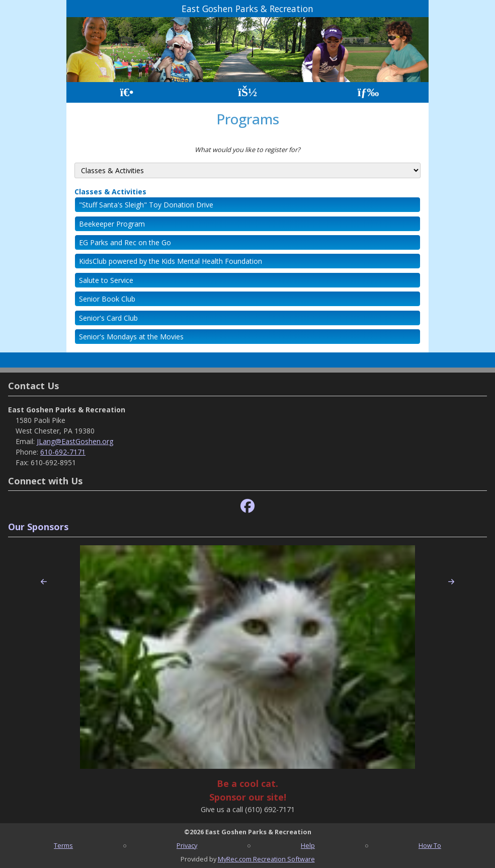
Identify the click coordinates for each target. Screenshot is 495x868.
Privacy (187, 845)
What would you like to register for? (247, 150)
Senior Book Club (107, 299)
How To (430, 845)
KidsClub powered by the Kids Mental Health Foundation (171, 261)
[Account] (247, 92)
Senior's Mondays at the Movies (131, 337)
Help (308, 845)
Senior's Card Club (108, 318)
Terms (63, 845)
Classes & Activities (110, 192)
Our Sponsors (38, 527)
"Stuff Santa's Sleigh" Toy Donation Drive (146, 205)
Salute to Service (106, 280)
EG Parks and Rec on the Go (125, 242)
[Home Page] (127, 92)
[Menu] (368, 92)
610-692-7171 (63, 452)
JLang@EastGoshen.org (75, 441)
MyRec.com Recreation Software (266, 859)
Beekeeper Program (112, 224)
